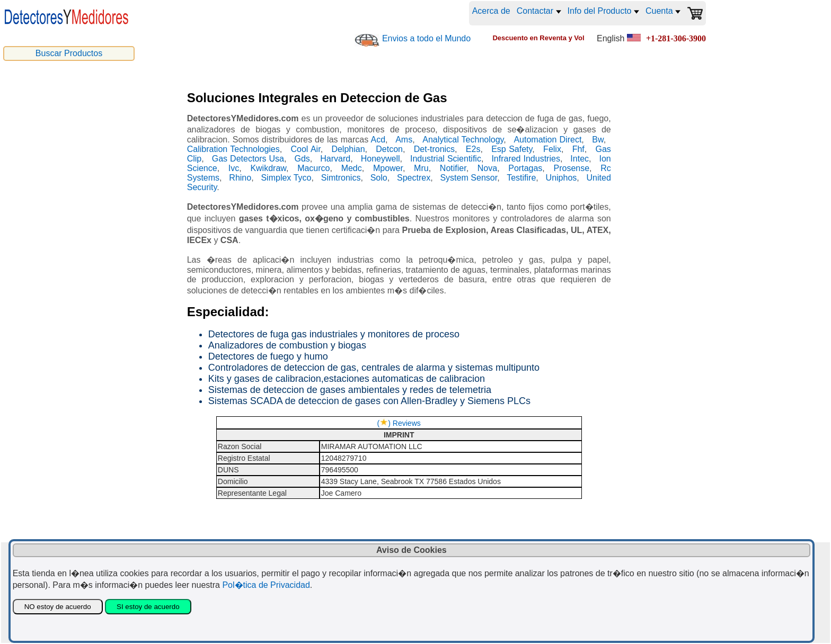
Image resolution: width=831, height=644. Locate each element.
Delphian (348, 149)
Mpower (388, 168)
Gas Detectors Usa (248, 159)
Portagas (525, 168)
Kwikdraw (268, 168)
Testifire (521, 178)
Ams (404, 140)
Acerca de (491, 11)
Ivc (234, 168)
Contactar (539, 11)
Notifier (453, 168)
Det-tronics (434, 149)
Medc (352, 168)
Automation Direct (547, 140)
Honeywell (381, 159)
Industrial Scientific (446, 159)
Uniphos (562, 178)
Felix (552, 149)
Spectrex (414, 178)
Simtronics (341, 178)
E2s (473, 149)
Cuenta (663, 11)
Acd (378, 140)
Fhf (578, 149)
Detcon (389, 149)
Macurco (313, 168)
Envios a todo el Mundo (426, 38)
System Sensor (468, 178)
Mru (421, 168)
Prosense (572, 168)
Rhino (240, 178)
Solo (379, 178)
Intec (580, 159)
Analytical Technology (463, 140)
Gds (302, 159)
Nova (487, 168)
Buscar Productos (69, 53)
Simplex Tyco (286, 178)
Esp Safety (512, 149)
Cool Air (305, 149)
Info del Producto (603, 11)
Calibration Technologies (233, 149)
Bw (598, 140)
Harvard (335, 159)
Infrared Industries (526, 159)
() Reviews (399, 423)
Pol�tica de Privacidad (266, 585)
